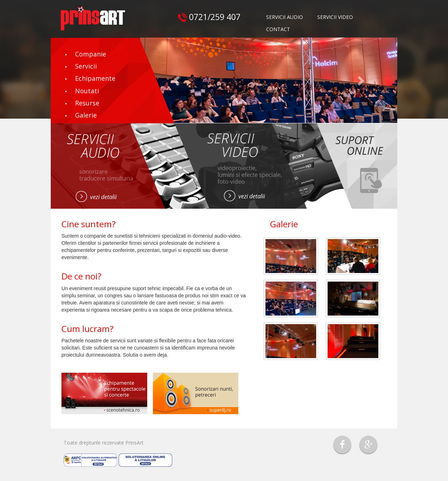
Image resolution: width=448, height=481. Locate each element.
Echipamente (95, 78)
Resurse (87, 103)
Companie (91, 54)
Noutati (87, 91)
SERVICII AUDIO (285, 17)
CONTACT (278, 29)
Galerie (86, 115)
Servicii (86, 66)
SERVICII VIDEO (335, 17)
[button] (177, 80)
